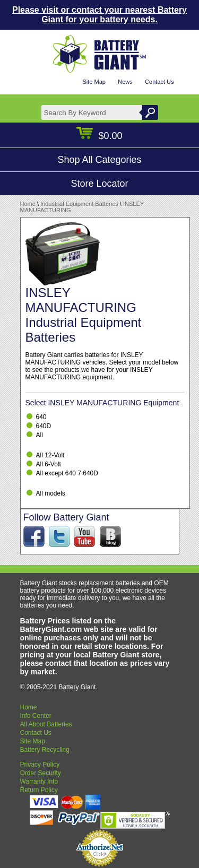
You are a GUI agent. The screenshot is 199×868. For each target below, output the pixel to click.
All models (51, 493)
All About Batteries (46, 724)
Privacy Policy (40, 765)
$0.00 (99, 136)
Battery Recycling (45, 750)
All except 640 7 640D (67, 473)
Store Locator (99, 184)
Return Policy (39, 790)
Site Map (94, 82)
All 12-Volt (50, 455)
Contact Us (159, 82)
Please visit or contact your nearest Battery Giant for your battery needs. (99, 15)
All (40, 435)
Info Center (36, 716)
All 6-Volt (49, 464)
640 (41, 417)
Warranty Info (39, 782)
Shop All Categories (99, 160)
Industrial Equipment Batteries (79, 204)
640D (44, 426)
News (125, 82)
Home (28, 204)
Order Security (41, 773)
